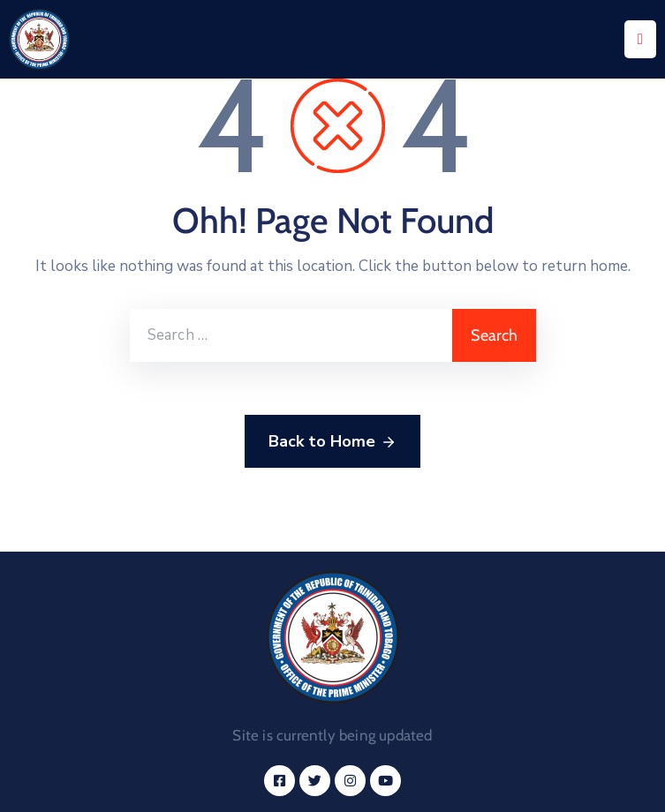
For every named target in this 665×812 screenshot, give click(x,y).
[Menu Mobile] (640, 39)
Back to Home (332, 442)
